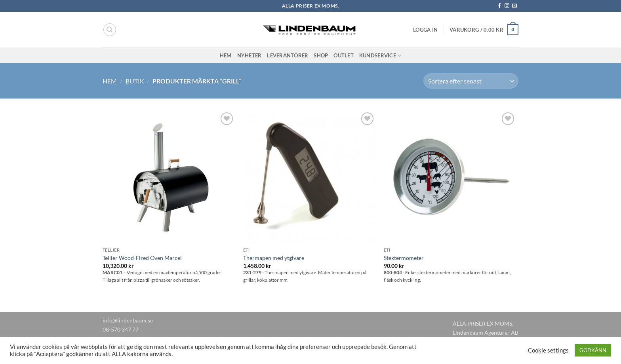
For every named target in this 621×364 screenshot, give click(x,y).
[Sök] (110, 30)
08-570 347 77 (121, 329)
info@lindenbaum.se (128, 320)
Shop (321, 55)
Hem (226, 55)
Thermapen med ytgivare (274, 258)
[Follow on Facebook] (499, 6)
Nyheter (250, 55)
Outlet (344, 55)
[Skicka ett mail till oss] (514, 6)
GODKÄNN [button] (593, 350)
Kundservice (380, 56)
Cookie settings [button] (548, 350)
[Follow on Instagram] (507, 6)
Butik (135, 81)
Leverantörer (288, 55)
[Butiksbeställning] (471, 81)
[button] (425, 30)
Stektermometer (404, 258)
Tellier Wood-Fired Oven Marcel (142, 258)
